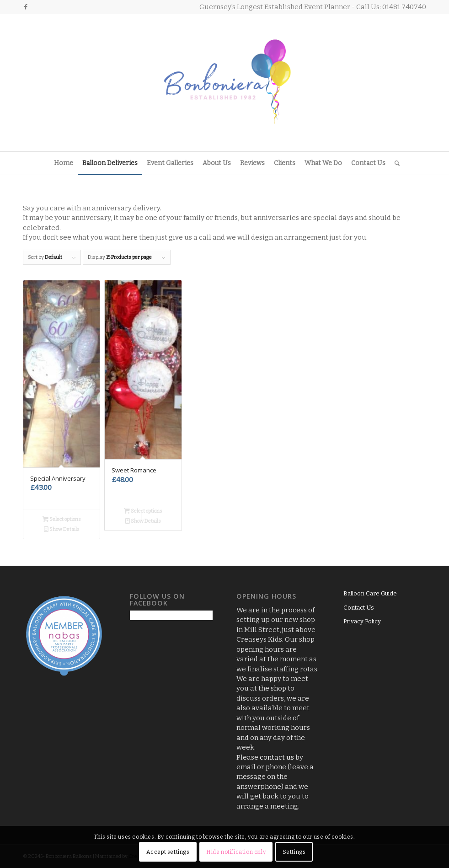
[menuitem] (64, 163)
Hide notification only (236, 852)
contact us (277, 757)
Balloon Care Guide (370, 593)
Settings (294, 852)
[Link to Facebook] (26, 7)
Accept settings (168, 852)
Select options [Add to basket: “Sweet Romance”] (143, 511)
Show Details (62, 529)
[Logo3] (224, 83)
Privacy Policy (362, 621)
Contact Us (359, 608)
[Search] (395, 163)
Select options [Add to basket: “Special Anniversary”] (62, 519)
